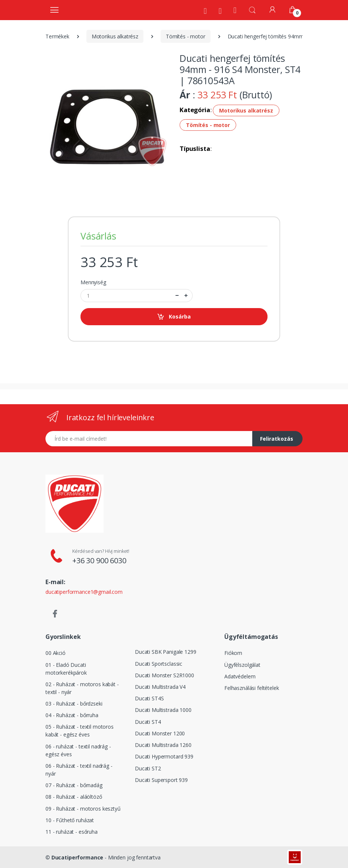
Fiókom (233, 653)
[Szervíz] (220, 11)
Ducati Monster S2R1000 (164, 675)
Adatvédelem (240, 676)
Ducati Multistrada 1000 (163, 710)
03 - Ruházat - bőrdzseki (74, 704)
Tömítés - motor (186, 36)
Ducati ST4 (148, 722)
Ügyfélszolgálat (242, 665)
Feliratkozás (277, 439)
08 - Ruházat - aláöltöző (74, 797)
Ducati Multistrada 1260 (163, 745)
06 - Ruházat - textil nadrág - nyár (79, 770)
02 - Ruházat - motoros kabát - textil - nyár (82, 688)
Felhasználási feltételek (252, 688)
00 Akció (56, 653)
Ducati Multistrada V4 (160, 687)
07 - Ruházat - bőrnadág (74, 785)
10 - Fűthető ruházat (70, 820)
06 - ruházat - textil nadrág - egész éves (78, 750)
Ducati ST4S (149, 698)
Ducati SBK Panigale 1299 (166, 652)
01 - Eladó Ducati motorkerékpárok (66, 669)
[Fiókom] (272, 9)
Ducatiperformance (77, 857)
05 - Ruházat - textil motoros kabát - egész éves (80, 731)
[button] (252, 9)
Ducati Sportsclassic (159, 664)
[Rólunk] (205, 11)
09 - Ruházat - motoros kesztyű (83, 809)
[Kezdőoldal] (235, 10)
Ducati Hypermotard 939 (164, 756)
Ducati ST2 (148, 768)
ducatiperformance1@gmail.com (84, 592)
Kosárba (174, 317)
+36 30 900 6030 (99, 560)
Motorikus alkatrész (115, 36)
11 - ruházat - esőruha (72, 832)
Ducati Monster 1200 (160, 733)
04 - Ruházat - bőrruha (72, 715)
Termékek (57, 36)
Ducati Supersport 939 (161, 780)
